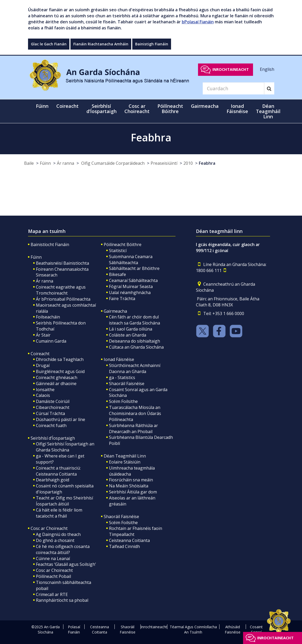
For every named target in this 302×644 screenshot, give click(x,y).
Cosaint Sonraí (256, 629)
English (267, 69)
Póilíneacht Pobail (53, 576)
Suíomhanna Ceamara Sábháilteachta (131, 260)
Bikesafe (117, 274)
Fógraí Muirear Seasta (131, 286)
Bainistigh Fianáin (152, 44)
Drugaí (43, 365)
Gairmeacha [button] (205, 106)
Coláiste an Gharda (128, 335)
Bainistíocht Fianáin (50, 244)
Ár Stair (43, 335)
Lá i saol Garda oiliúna (131, 329)
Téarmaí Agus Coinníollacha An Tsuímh (193, 629)
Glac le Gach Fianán (49, 44)
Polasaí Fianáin (74, 629)
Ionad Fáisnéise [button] (237, 109)
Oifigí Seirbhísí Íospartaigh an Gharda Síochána (65, 447)
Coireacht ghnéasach (57, 377)
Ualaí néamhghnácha (130, 292)
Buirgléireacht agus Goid (60, 371)
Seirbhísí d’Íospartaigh (53, 438)
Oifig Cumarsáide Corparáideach (112, 163)
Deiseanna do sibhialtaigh (134, 341)
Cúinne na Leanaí (53, 558)
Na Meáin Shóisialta (129, 486)
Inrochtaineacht (231, 69)
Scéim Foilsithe (123, 401)
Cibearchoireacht (53, 407)
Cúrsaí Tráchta (50, 413)
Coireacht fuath (51, 425)
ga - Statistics (122, 377)
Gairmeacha (115, 311)
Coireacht (40, 354)
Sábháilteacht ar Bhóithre (134, 268)
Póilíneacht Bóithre (123, 244)
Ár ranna (65, 163)
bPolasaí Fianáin (198, 22)
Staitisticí (118, 251)
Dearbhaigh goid (53, 480)
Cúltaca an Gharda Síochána (136, 347)
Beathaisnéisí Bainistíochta (62, 263)
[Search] (233, 88)
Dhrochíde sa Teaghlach (60, 359)
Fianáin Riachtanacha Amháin (101, 44)
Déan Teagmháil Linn (125, 456)
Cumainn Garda (51, 341)
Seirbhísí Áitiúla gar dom (133, 492)
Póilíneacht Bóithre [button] (170, 109)
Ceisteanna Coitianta (129, 540)
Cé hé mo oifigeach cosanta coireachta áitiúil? (63, 549)
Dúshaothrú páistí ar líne (61, 419)
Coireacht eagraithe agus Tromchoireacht (61, 290)
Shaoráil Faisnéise (127, 384)
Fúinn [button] (42, 106)
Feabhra (207, 163)
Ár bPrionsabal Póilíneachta (63, 299)
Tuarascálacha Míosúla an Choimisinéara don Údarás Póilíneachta (135, 413)
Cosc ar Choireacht (49, 528)
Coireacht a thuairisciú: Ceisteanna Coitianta (58, 471)
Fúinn (45, 163)
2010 (188, 163)
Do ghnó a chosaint (55, 540)
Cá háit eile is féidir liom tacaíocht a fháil (59, 513)
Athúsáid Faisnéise (233, 629)
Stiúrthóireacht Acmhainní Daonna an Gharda (135, 368)
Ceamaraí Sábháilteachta (133, 280)
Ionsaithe (45, 390)
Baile (29, 163)
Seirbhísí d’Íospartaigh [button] (101, 109)
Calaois (43, 395)
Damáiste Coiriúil (53, 401)
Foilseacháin (48, 317)
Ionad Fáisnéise (119, 359)
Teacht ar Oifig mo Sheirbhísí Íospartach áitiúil (64, 501)
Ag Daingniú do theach (58, 534)
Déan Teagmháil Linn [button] (268, 111)
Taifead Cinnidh (124, 546)
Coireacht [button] (67, 106)
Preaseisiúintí (164, 163)
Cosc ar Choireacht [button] (137, 109)
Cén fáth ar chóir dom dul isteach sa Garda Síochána (134, 320)
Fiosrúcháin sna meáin (131, 480)
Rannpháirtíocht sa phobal (62, 600)
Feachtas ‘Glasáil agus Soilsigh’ (66, 564)
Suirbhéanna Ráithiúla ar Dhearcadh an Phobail (133, 429)
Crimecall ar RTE (52, 594)
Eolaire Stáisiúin (125, 462)
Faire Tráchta (122, 299)
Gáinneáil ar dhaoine (56, 384)
